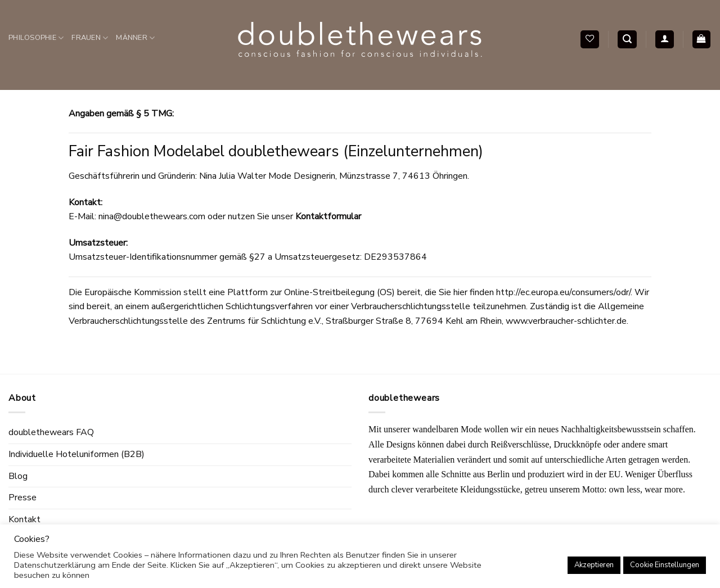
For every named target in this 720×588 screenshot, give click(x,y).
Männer (135, 38)
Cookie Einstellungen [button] (665, 565)
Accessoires (41, 114)
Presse (22, 497)
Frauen (90, 38)
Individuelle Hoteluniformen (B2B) (76, 454)
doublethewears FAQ (51, 432)
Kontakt (24, 519)
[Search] (627, 40)
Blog (18, 476)
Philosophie (36, 38)
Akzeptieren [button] (594, 565)
